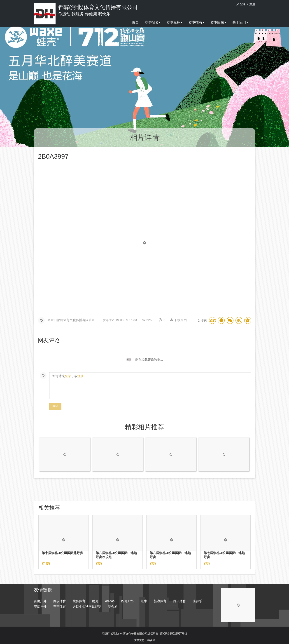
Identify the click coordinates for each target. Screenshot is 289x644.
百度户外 (40, 601)
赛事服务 (174, 22)
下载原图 (178, 320)
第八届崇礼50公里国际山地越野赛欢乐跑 (116, 555)
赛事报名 (153, 22)
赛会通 (113, 606)
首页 (135, 22)
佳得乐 (197, 601)
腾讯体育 (179, 601)
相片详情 (144, 137)
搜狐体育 (79, 601)
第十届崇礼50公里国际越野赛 (62, 553)
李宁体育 (60, 606)
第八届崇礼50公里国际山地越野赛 (170, 555)
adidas (110, 601)
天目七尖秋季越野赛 (87, 606)
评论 (55, 407)
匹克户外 (128, 601)
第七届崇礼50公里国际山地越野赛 (224, 555)
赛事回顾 (218, 22)
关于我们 (240, 22)
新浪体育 (160, 601)
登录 (242, 4)
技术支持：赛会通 (144, 640)
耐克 (95, 601)
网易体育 (60, 601)
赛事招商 (196, 22)
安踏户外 (40, 606)
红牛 (144, 601)
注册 (252, 4)
